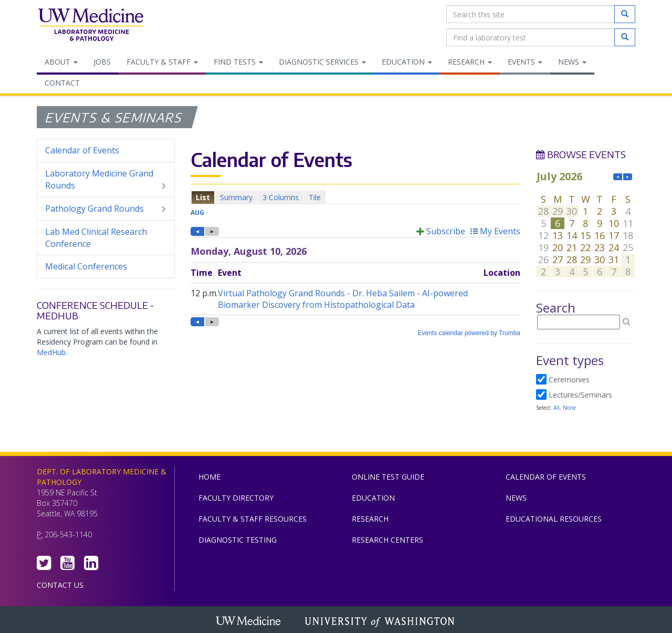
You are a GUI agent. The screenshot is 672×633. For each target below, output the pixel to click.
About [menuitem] (61, 62)
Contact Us (60, 585)
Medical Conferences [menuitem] (86, 266)
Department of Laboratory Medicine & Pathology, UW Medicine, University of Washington (91, 26)
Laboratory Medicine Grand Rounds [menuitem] (106, 180)
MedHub (51, 352)
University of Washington (381, 622)
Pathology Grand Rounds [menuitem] (106, 209)
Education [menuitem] (407, 62)
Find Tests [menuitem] (238, 62)
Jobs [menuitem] (102, 62)
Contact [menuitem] (62, 83)
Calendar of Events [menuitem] (82, 150)
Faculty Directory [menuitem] (236, 498)
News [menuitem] (572, 62)
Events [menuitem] (525, 62)
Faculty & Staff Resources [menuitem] (253, 519)
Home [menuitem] (209, 477)
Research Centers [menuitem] (387, 540)
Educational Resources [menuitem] (554, 519)
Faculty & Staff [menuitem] (162, 62)
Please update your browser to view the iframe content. (355, 197)
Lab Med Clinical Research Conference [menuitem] (96, 238)
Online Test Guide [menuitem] (388, 477)
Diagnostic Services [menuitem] (322, 62)
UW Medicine (249, 622)
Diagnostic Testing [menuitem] (238, 540)
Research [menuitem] (470, 62)
